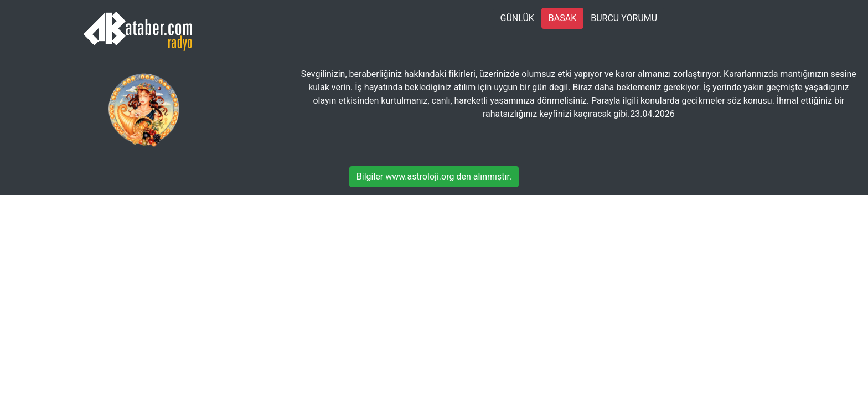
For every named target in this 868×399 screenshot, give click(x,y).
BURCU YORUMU (624, 18)
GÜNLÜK (517, 18)
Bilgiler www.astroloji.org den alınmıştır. (434, 177)
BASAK (562, 18)
